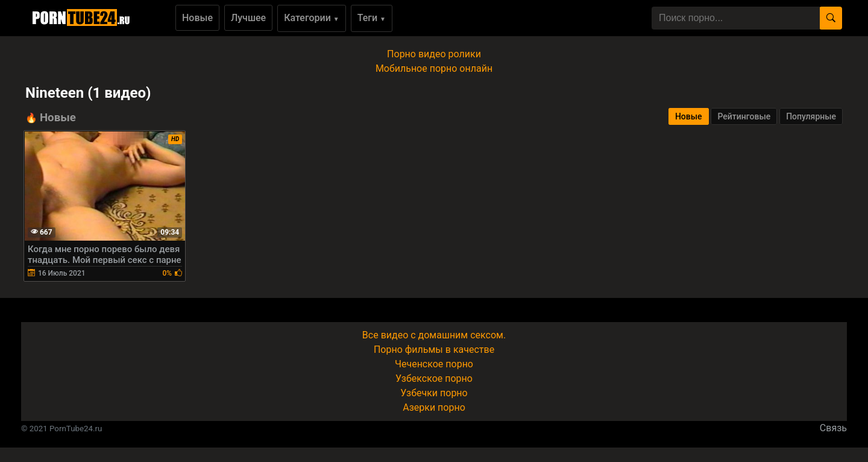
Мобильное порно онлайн (434, 68)
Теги (372, 18)
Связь (833, 428)
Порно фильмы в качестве (434, 350)
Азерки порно (434, 407)
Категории (312, 18)
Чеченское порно (434, 364)
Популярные (811, 116)
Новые (197, 18)
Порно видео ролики (434, 54)
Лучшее (248, 18)
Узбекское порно (434, 378)
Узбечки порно (434, 393)
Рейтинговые (744, 116)
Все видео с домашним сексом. (434, 335)
